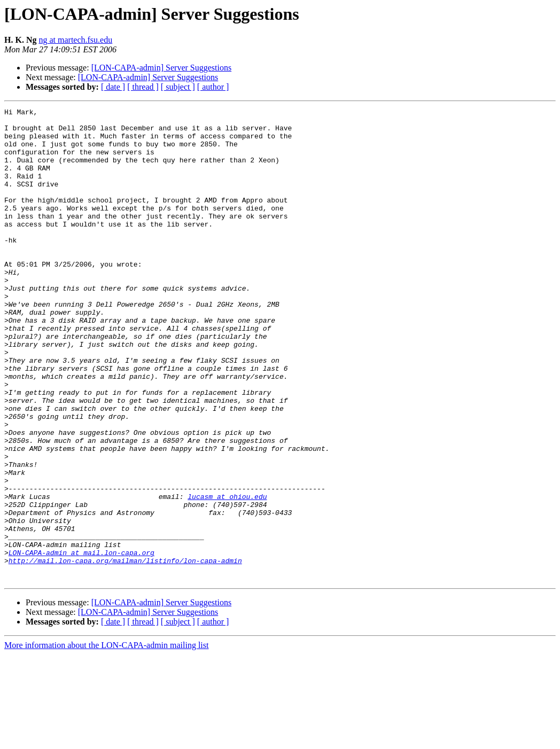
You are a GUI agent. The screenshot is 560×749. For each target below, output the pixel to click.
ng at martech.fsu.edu (75, 40)
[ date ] (113, 87)
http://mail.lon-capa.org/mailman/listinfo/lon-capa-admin (125, 652)
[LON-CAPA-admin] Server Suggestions (162, 68)
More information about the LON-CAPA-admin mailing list (106, 740)
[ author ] (213, 87)
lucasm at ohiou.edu (227, 575)
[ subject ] (178, 87)
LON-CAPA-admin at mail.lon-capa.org (81, 642)
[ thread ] (143, 87)
